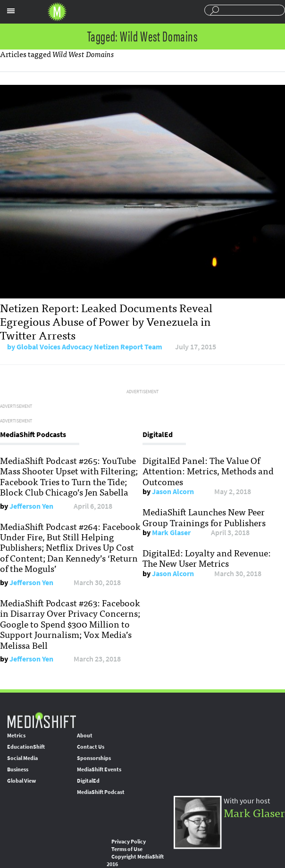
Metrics (16, 736)
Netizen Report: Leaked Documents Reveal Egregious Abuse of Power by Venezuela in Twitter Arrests (106, 321)
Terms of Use (127, 849)
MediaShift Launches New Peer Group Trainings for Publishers (204, 517)
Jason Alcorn (173, 492)
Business (18, 769)
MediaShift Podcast (101, 792)
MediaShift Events (99, 769)
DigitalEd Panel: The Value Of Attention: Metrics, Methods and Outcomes (208, 471)
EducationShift (26, 747)
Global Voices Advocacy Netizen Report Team (89, 347)
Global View (21, 781)
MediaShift (42, 720)
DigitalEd (88, 781)
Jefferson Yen (31, 506)
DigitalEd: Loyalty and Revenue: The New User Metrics (207, 558)
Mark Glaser (171, 533)
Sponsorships (94, 758)
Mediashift (57, 12)
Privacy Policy (129, 842)
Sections (11, 11)
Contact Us (91, 747)
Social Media (22, 758)
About (85, 736)
